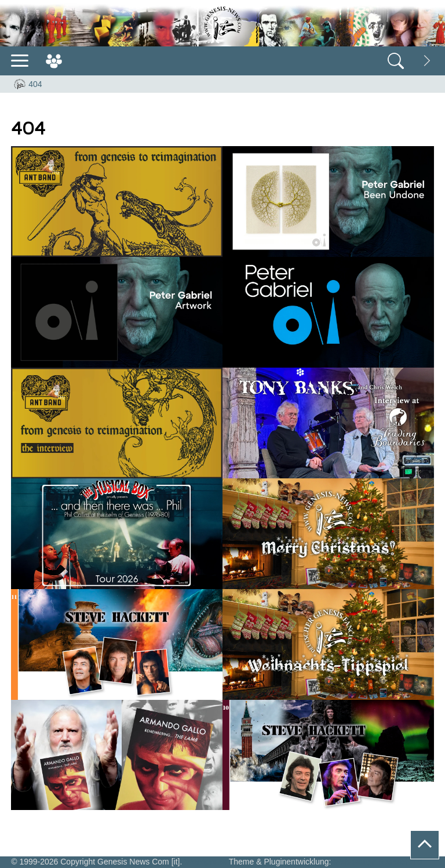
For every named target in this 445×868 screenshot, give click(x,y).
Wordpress (205, 862)
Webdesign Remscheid (377, 862)
